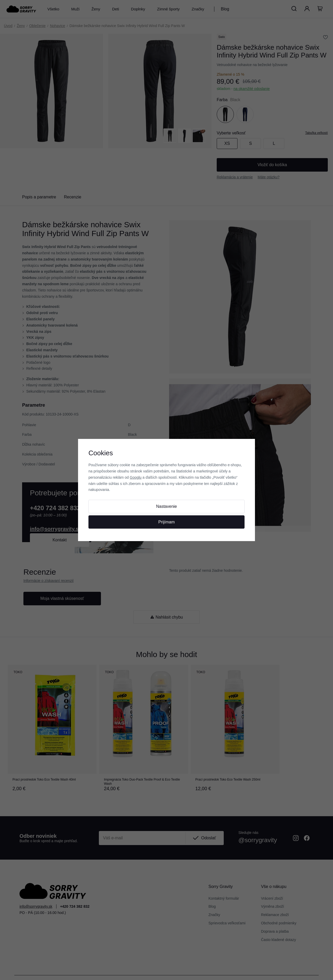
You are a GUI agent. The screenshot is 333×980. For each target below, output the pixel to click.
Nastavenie (166, 506)
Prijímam (166, 522)
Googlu (136, 477)
